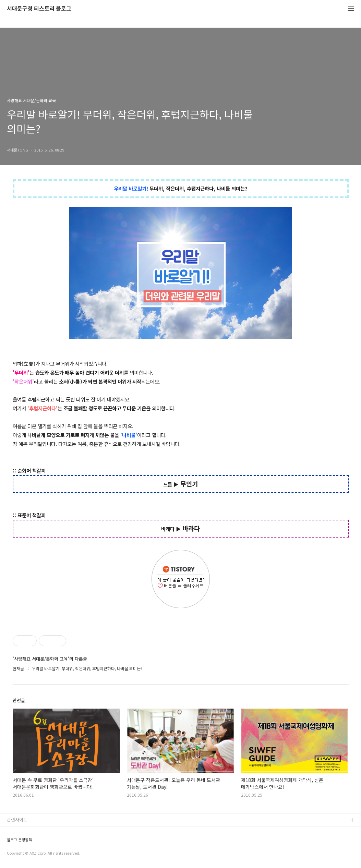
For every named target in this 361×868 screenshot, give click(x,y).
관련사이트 (17, 819)
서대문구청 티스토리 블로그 (39, 9)
